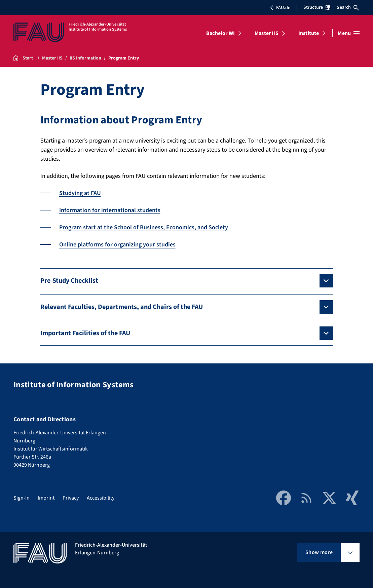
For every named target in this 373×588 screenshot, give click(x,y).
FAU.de (280, 8)
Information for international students (110, 210)
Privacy (71, 498)
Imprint (46, 498)
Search (348, 7)
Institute (309, 33)
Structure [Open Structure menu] (317, 7)
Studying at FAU (80, 193)
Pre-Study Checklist (69, 281)
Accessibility (101, 498)
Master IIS (267, 33)
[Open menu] (349, 33)
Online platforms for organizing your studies (117, 245)
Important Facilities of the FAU (85, 333)
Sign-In (22, 498)
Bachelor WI (220, 33)
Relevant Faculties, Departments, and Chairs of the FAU (122, 307)
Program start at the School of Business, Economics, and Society (144, 227)
